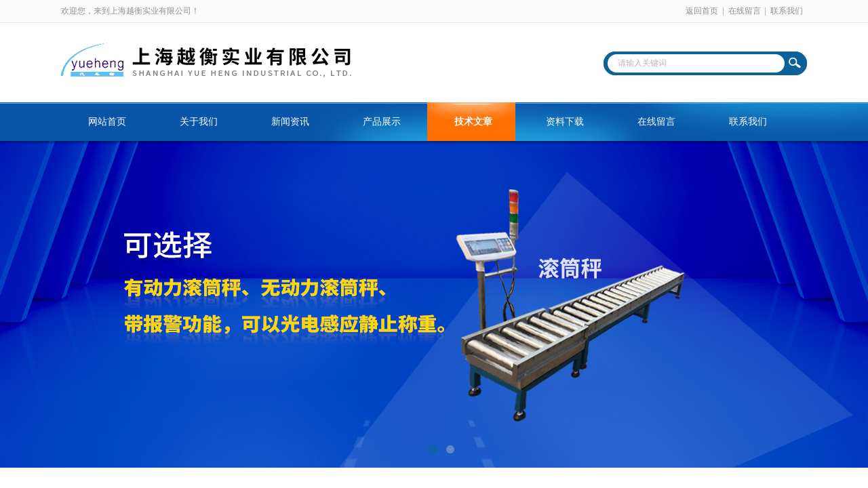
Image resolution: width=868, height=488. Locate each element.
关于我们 (199, 122)
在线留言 (745, 11)
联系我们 (787, 11)
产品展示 (382, 122)
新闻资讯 (290, 122)
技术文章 (473, 122)
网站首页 (107, 122)
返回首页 (702, 11)
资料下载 (565, 122)
